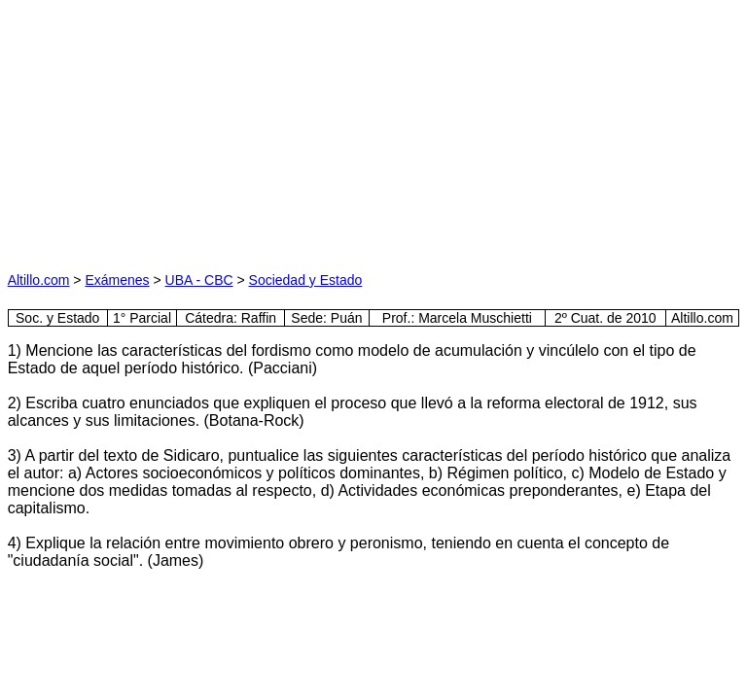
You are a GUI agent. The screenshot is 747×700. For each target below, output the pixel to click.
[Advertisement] (191, 129)
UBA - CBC (199, 280)
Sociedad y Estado (306, 280)
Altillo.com (39, 280)
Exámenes (117, 280)
